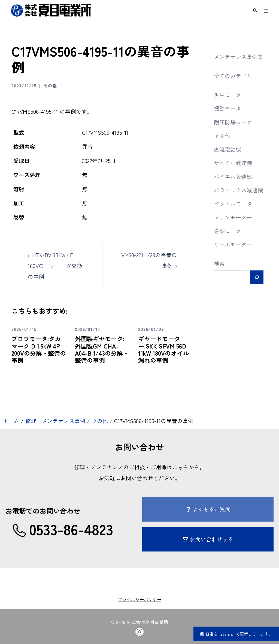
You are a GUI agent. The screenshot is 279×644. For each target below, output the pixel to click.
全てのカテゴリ (233, 76)
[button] (255, 10)
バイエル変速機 (233, 176)
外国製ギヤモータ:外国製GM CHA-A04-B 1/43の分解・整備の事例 (102, 349)
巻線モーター (230, 231)
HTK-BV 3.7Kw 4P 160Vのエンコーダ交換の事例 (55, 266)
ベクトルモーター (236, 204)
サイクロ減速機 (233, 163)
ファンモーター (233, 217)
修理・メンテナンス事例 (55, 421)
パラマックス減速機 (238, 190)
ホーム (11, 421)
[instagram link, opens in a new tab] (139, 631)
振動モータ (228, 108)
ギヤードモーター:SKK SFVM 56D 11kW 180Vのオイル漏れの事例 (163, 349)
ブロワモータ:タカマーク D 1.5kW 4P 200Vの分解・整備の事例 (39, 349)
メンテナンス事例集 (238, 57)
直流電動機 (228, 149)
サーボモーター (233, 244)
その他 (50, 85)
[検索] (257, 277)
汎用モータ (228, 95)
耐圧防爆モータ (233, 122)
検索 (219, 264)
